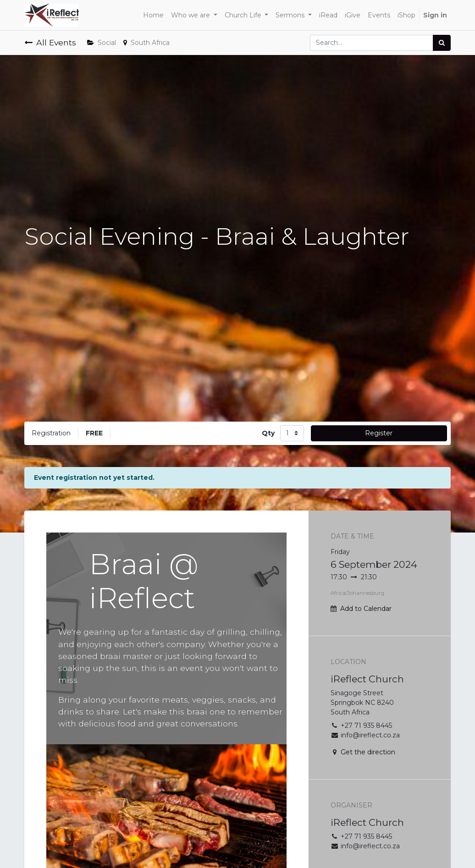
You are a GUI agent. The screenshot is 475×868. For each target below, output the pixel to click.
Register (379, 433)
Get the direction (368, 752)
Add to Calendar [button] (366, 609)
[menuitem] (153, 15)
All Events (50, 42)
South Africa (146, 43)
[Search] (442, 43)
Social (102, 43)
